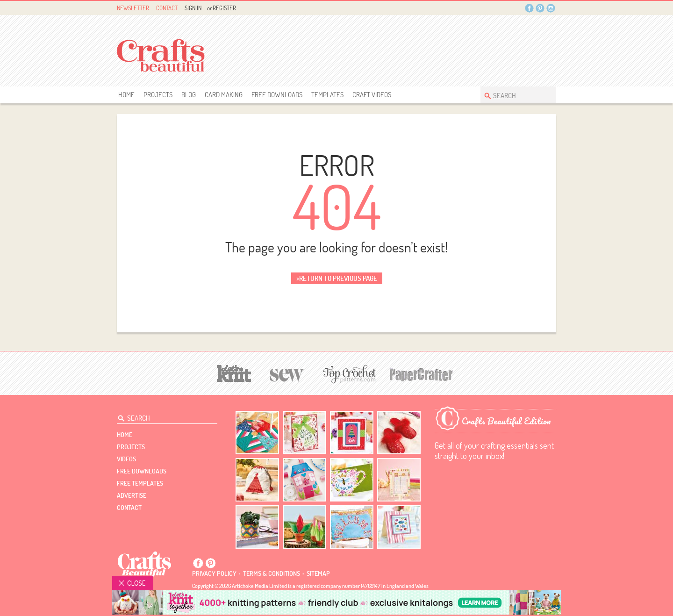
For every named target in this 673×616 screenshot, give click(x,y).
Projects (158, 95)
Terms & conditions (272, 573)
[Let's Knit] (234, 372)
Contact (167, 8)
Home (126, 95)
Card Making (224, 95)
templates (327, 95)
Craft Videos (372, 95)
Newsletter (133, 8)
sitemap (318, 573)
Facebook (529, 8)
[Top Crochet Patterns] (348, 374)
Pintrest (540, 8)
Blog (189, 95)
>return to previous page (337, 278)
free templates (140, 483)
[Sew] (287, 374)
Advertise (132, 495)
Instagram (551, 8)
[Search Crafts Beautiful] (514, 95)
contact (129, 508)
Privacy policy (214, 573)
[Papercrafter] (421, 374)
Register (224, 8)
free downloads (277, 95)
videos (126, 459)
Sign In (193, 8)
